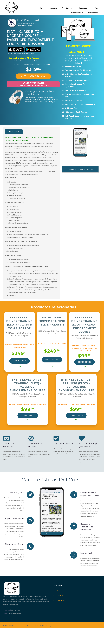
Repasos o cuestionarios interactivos (87, 527)
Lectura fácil (87, 553)
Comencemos (19, 361)
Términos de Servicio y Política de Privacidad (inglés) (37, 626)
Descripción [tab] (15, 131)
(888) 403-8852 (15, 610)
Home (58, 591)
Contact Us (60, 600)
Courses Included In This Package (24, 58)
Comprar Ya (33, 76)
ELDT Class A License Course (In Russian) (27, 61)
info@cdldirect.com (15, 613)
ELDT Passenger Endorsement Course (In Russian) (31, 64)
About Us (60, 595)
